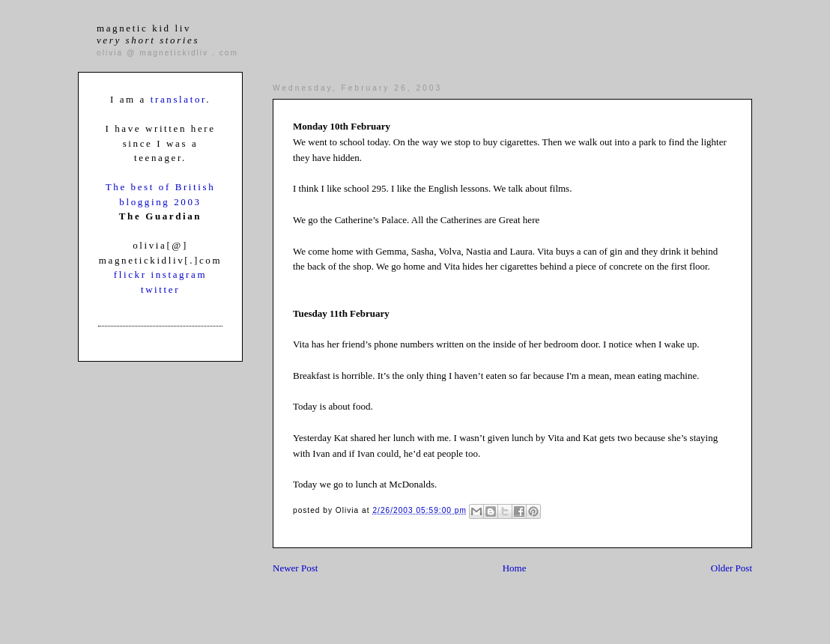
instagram (179, 274)
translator (178, 99)
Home (515, 568)
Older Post (731, 568)
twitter (160, 289)
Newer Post (295, 568)
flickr (133, 274)
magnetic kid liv (148, 34)
